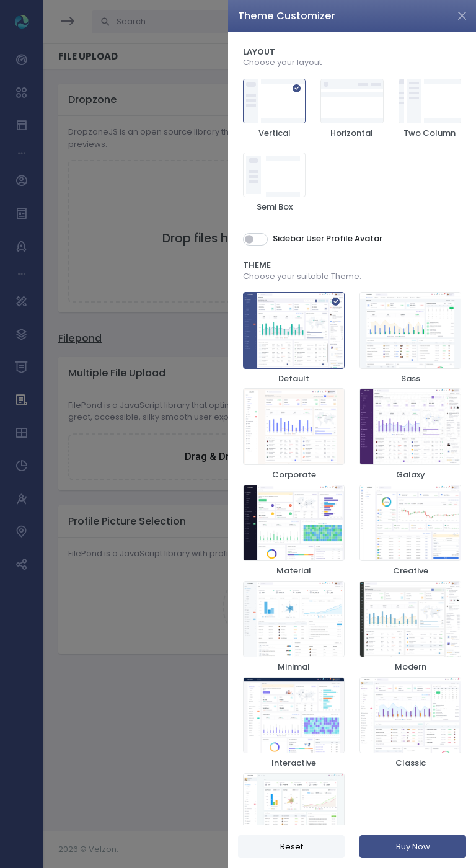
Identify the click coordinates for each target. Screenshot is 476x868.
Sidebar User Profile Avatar (328, 238)
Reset (292, 847)
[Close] (462, 16)
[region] (352, 428)
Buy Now (413, 847)
